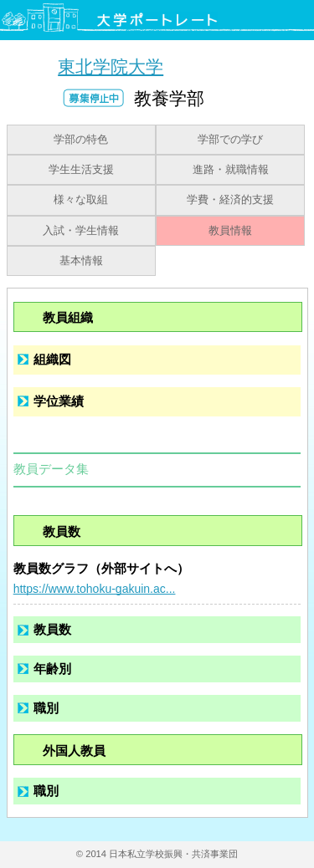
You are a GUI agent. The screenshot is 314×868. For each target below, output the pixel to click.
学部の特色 (81, 140)
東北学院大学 (111, 66)
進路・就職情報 (231, 170)
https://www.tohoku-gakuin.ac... (95, 589)
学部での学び (230, 140)
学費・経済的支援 (230, 200)
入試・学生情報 (81, 231)
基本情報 (81, 261)
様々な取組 (81, 200)
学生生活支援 (81, 170)
